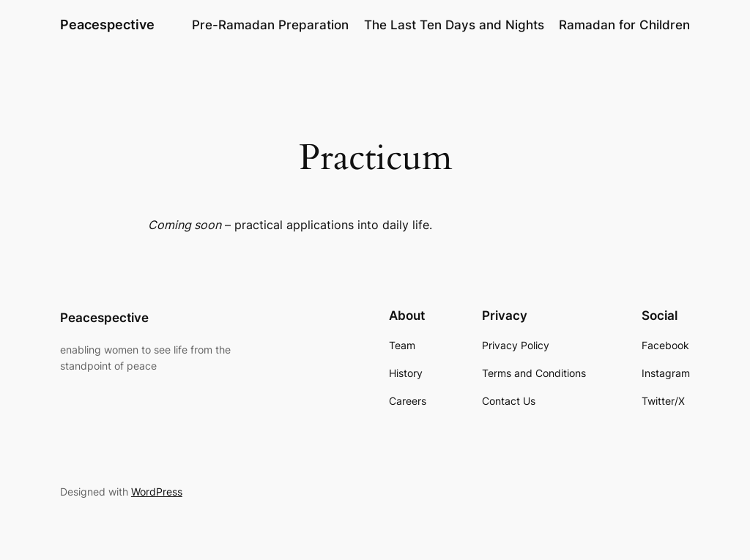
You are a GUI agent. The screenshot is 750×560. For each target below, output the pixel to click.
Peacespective (107, 25)
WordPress (157, 492)
